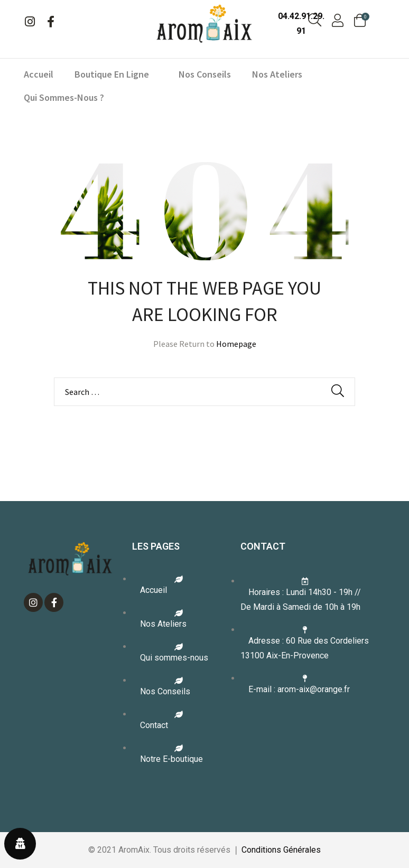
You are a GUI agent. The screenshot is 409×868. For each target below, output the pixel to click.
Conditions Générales (281, 850)
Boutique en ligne (116, 74)
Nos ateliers (277, 74)
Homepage (236, 344)
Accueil (39, 74)
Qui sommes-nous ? (64, 97)
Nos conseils (205, 74)
